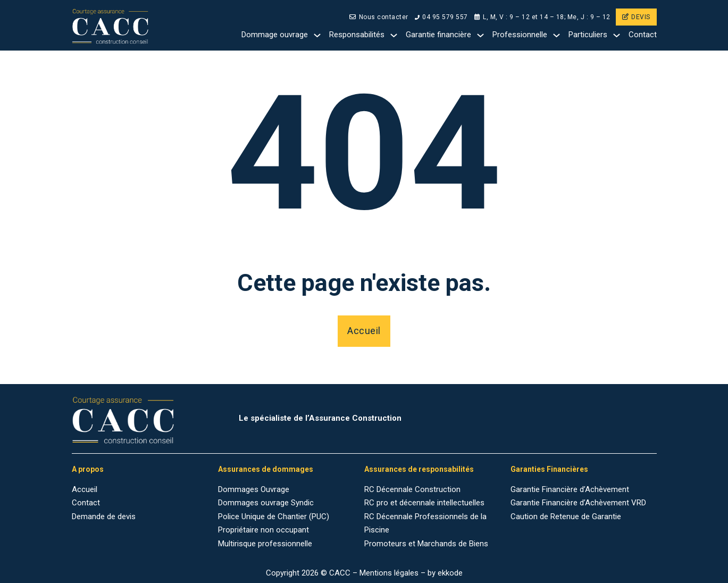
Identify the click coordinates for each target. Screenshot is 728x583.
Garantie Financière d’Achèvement (570, 489)
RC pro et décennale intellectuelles (424, 503)
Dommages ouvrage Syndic (266, 503)
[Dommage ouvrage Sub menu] (317, 35)
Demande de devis (104, 517)
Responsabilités (357, 35)
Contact (643, 35)
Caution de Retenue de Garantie (566, 517)
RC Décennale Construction (412, 489)
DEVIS (636, 17)
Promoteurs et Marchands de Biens (426, 544)
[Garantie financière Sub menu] (480, 35)
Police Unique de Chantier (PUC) (274, 517)
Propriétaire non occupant (263, 530)
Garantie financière (438, 35)
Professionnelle (520, 35)
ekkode (450, 573)
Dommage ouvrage (275, 35)
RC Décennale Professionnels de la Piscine (425, 523)
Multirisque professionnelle (265, 544)
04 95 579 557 (441, 17)
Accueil (364, 331)
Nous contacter (379, 17)
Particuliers (588, 35)
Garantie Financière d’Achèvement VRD (578, 503)
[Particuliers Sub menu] (617, 35)
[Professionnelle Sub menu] (557, 35)
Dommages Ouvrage (254, 489)
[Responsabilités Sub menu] (394, 35)
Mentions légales (389, 573)
